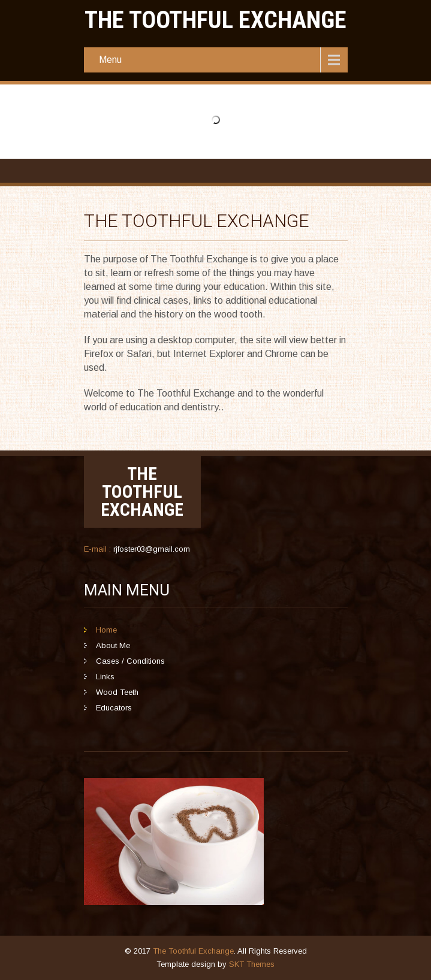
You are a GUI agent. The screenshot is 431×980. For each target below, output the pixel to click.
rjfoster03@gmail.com (152, 549)
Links (105, 677)
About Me (113, 645)
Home (106, 630)
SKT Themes (252, 964)
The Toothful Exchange (193, 951)
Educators (114, 708)
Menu (110, 60)
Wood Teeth (117, 692)
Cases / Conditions (130, 661)
